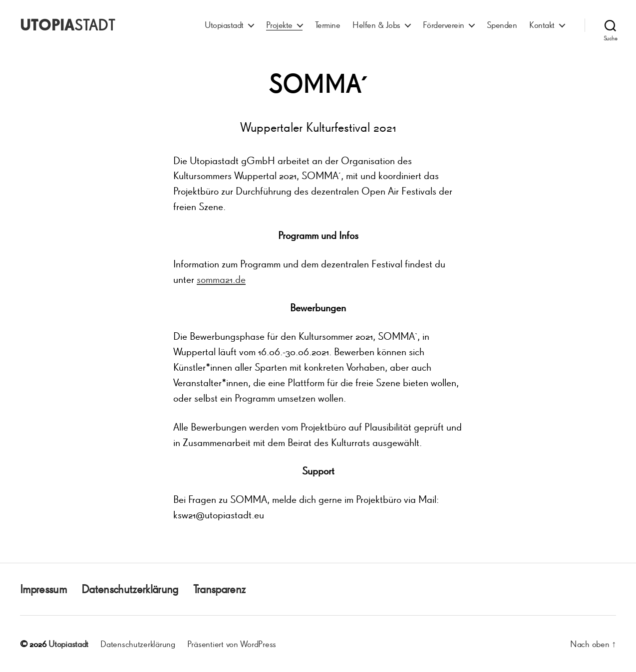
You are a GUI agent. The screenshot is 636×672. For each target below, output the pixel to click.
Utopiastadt (224, 25)
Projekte (279, 25)
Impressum (43, 589)
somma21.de (221, 279)
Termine (328, 25)
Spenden (502, 25)
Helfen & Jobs (376, 25)
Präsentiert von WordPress (232, 644)
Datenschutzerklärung (130, 589)
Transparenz (219, 589)
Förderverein (444, 25)
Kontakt (542, 25)
